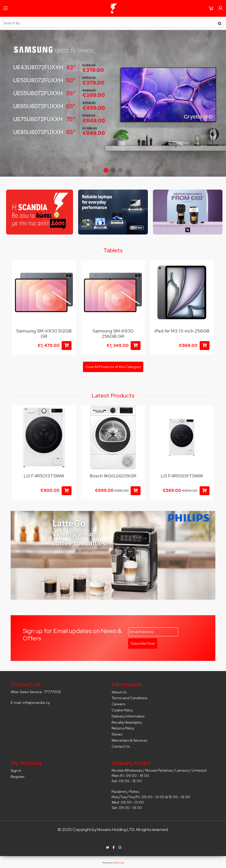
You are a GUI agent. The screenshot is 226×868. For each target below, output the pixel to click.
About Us (119, 692)
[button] (106, 170)
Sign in (16, 771)
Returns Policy (123, 728)
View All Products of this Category (113, 367)
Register (18, 777)
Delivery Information (128, 716)
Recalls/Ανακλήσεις (127, 722)
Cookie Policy (122, 710)
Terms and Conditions (129, 698)
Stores (117, 734)
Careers (118, 704)
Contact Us (121, 746)
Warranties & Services (129, 740)
